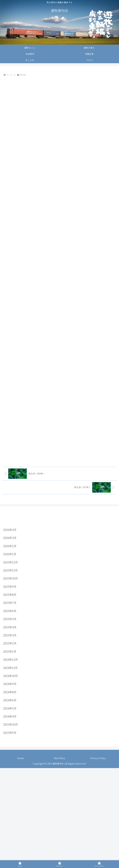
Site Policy (59, 850)
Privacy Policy (98, 850)
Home (21, 850)
